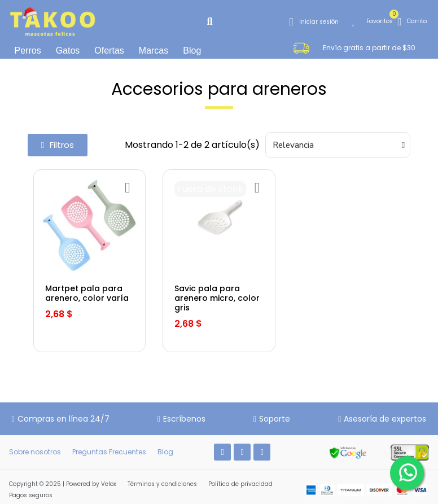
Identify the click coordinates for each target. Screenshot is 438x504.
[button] (210, 22)
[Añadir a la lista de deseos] (127, 188)
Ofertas (109, 51)
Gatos (68, 51)
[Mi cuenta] (314, 22)
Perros (28, 51)
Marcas (154, 51)
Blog (192, 51)
